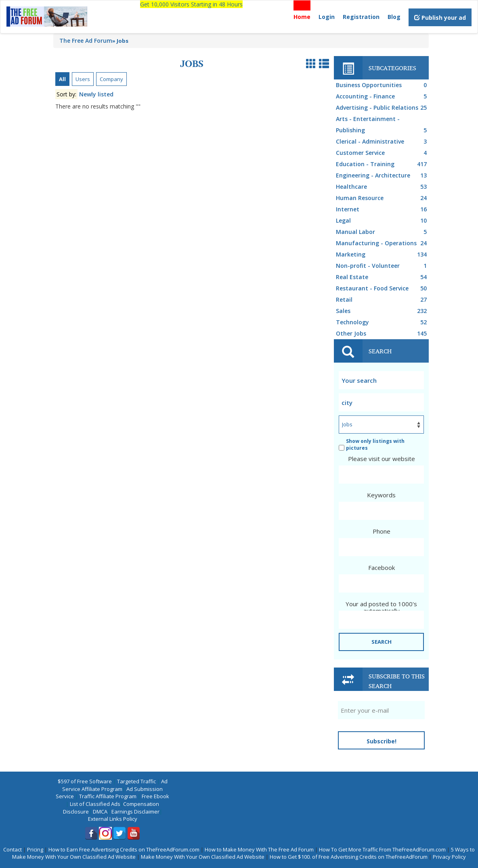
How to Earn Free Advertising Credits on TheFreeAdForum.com (124, 849)
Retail (382, 300)
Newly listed (96, 94)
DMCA (100, 812)
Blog (394, 17)
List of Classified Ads (95, 804)
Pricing (35, 849)
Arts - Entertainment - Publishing (382, 125)
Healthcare (382, 187)
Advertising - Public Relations (382, 108)
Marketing (382, 255)
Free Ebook (155, 796)
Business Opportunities (382, 85)
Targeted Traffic (136, 781)
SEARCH (382, 642)
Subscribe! (382, 741)
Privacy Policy (449, 857)
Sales (382, 311)
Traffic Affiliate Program (108, 796)
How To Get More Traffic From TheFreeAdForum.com (382, 849)
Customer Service (382, 153)
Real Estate (382, 277)
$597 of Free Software (85, 781)
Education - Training (382, 164)
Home (302, 17)
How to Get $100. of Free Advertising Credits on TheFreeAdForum (349, 857)
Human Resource (382, 198)
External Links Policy (113, 819)
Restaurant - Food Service (382, 288)
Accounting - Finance (382, 96)
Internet (382, 209)
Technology (382, 322)
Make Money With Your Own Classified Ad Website (203, 857)
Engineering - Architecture (382, 175)
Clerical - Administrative (382, 142)
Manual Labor (382, 232)
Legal (382, 221)
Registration (361, 17)
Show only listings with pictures (372, 444)
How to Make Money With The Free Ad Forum (259, 849)
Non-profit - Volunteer (382, 266)
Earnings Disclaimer (135, 812)
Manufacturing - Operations (382, 243)
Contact (13, 849)
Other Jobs (382, 334)
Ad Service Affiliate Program (115, 785)
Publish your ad (440, 18)
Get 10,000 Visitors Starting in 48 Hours (191, 4)
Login (327, 17)
